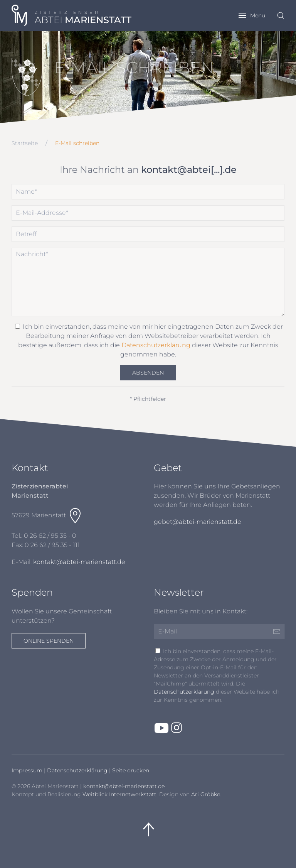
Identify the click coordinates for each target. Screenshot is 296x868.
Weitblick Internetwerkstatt (119, 794)
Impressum (27, 770)
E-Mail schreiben (77, 143)
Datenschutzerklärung (156, 345)
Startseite (25, 143)
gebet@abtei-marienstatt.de (198, 522)
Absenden (148, 373)
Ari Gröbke (206, 794)
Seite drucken (131, 770)
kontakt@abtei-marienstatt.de (79, 562)
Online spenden (49, 641)
